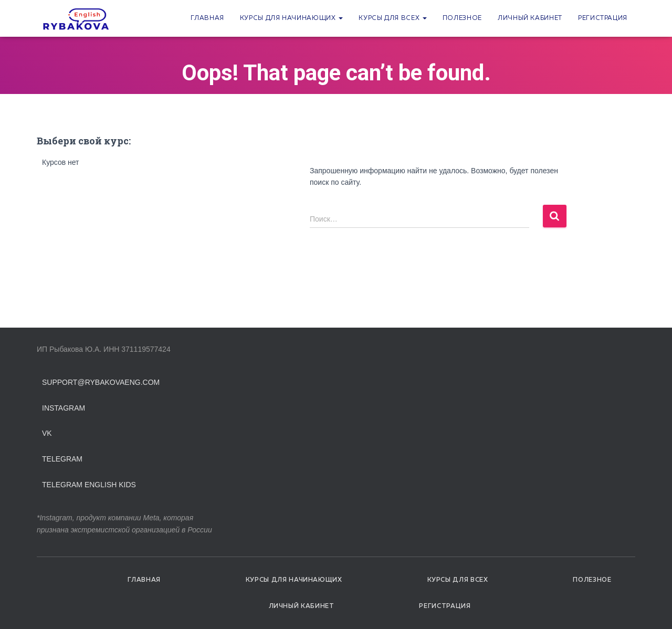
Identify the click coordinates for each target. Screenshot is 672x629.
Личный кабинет (530, 18)
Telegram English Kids (89, 485)
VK (47, 433)
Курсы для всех (393, 18)
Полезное (462, 18)
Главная (207, 18)
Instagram (64, 408)
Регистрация (603, 18)
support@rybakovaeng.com (101, 382)
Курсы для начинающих (291, 18)
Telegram (62, 459)
